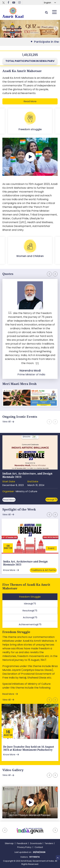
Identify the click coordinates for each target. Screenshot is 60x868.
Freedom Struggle (16, 632)
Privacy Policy (25, 847)
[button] (56, 29)
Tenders (49, 843)
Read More (30, 101)
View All (6, 422)
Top (58, 857)
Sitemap (9, 843)
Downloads (36, 843)
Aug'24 (8, 735)
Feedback (22, 843)
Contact (39, 847)
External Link (30, 29)
